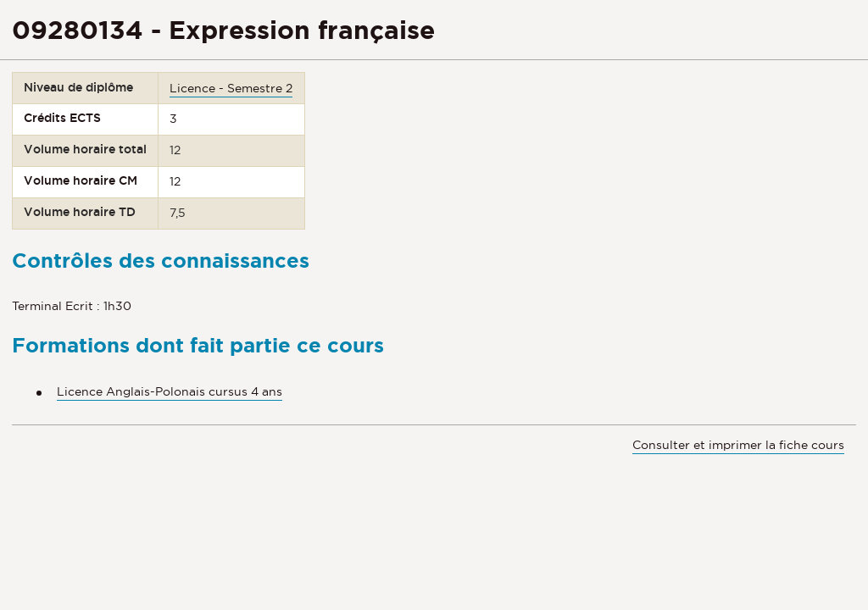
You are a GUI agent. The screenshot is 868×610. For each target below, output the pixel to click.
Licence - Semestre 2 (231, 88)
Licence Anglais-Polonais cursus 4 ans (170, 391)
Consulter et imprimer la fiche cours (738, 445)
